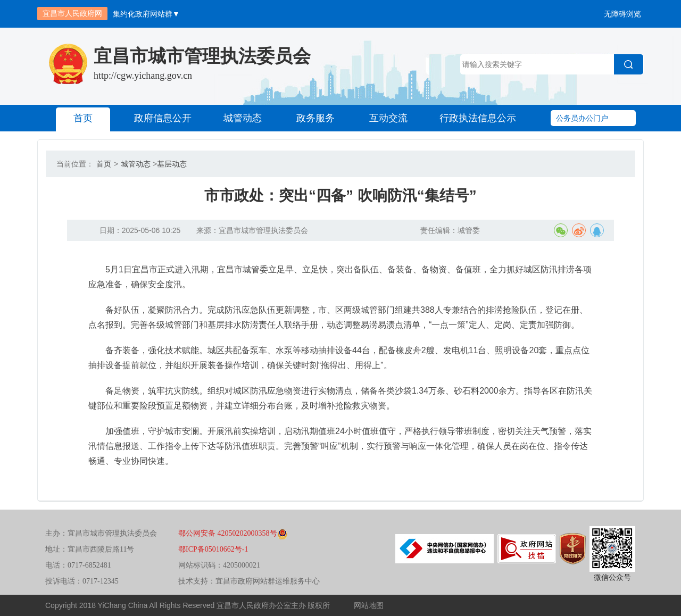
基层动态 (172, 164)
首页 (83, 118)
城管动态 (243, 118)
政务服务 (315, 118)
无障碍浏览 (622, 14)
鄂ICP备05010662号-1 (213, 549)
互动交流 (388, 118)
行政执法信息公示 (478, 118)
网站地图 (369, 605)
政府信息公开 (163, 118)
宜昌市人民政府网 (72, 13)
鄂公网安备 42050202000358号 (233, 533)
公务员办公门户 (582, 118)
